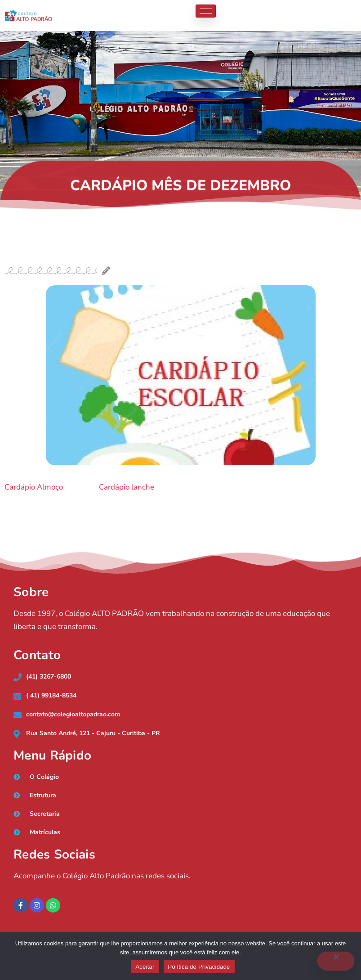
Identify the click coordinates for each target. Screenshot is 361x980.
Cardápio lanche (127, 487)
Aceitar (145, 967)
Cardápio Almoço (34, 487)
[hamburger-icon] (206, 11)
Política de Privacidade (199, 967)
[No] (336, 961)
